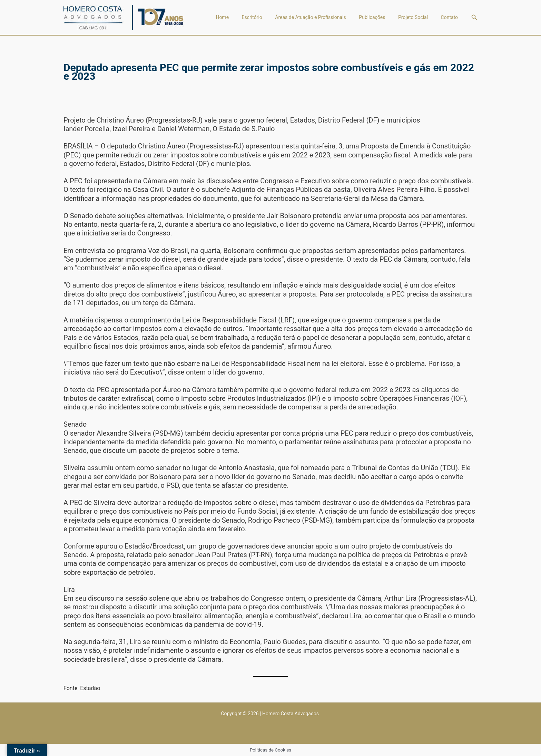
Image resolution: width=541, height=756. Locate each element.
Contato (450, 17)
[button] (474, 17)
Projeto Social (417, 17)
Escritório (263, 17)
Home (237, 17)
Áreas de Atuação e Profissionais (320, 17)
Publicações (378, 17)
